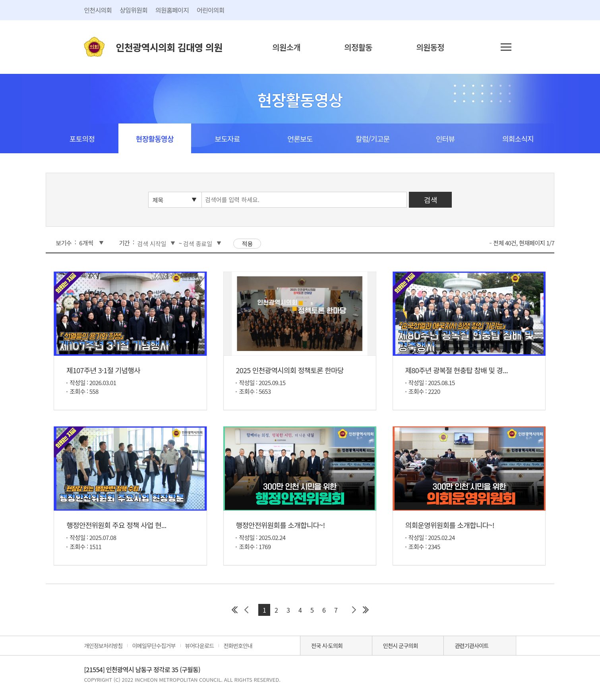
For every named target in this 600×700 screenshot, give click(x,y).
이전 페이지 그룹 (246, 610)
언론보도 (300, 139)
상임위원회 (134, 10)
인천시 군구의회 (401, 646)
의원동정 (430, 47)
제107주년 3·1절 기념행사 (103, 370)
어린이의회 (211, 10)
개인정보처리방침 (103, 646)
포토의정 (82, 139)
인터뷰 (445, 139)
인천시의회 (98, 10)
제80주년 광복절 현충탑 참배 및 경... (457, 370)
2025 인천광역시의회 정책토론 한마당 (289, 370)
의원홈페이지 (172, 10)
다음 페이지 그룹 (354, 610)
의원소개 (286, 47)
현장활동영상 (155, 139)
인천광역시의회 (169, 47)
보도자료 (227, 139)
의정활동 (358, 47)
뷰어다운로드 (200, 646)
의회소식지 (518, 139)
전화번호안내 (238, 646)
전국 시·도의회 (327, 646)
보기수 (64, 243)
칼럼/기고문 (373, 139)
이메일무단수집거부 (154, 646)
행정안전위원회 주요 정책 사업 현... (116, 525)
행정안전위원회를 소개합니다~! (280, 525)
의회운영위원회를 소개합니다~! (450, 525)
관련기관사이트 (471, 646)
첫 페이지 (234, 610)
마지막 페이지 (366, 610)
